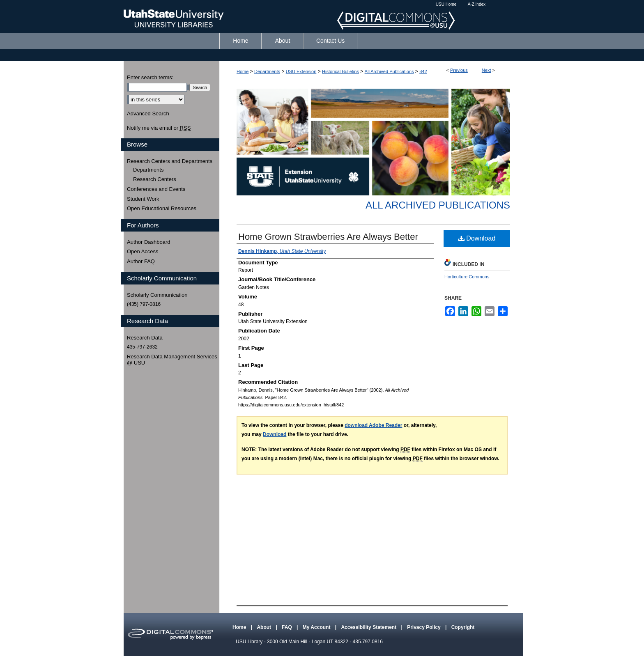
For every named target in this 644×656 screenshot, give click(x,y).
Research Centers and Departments (170, 161)
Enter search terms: (150, 77)
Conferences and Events (156, 189)
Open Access (143, 251)
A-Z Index (477, 4)
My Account (317, 627)
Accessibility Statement (369, 627)
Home (243, 71)
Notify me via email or (159, 128)
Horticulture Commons (467, 277)
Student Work (143, 199)
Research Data (145, 338)
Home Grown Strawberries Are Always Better (328, 237)
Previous (459, 70)
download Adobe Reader (373, 425)
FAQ (287, 627)
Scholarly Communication (157, 295)
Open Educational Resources (162, 208)
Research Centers (155, 179)
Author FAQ (141, 261)
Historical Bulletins (340, 71)
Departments (267, 71)
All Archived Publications (389, 71)
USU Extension (301, 71)
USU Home (446, 4)
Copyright (463, 627)
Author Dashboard (149, 242)
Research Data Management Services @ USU (172, 360)
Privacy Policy (424, 627)
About (264, 627)
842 (423, 71)
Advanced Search (148, 114)
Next (486, 70)
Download (477, 238)
